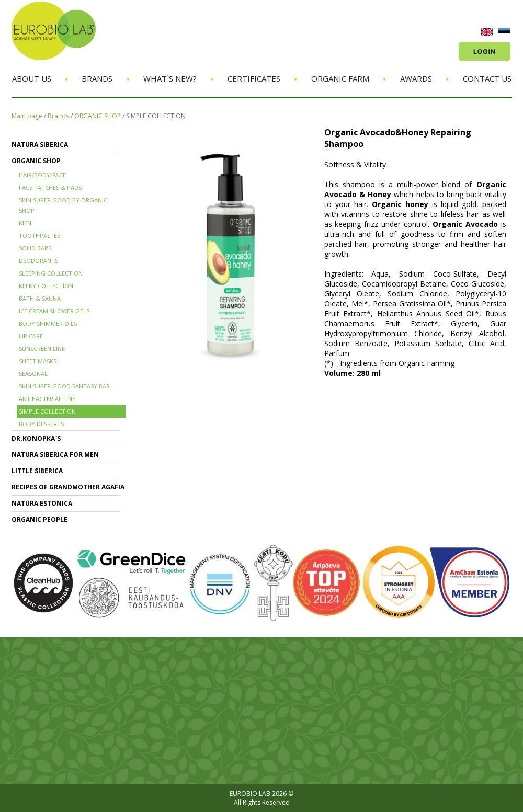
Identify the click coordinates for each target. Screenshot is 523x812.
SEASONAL (33, 374)
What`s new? (170, 78)
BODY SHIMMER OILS (48, 323)
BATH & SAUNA (40, 298)
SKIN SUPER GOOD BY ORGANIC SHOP (63, 205)
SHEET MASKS (38, 361)
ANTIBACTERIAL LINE (47, 399)
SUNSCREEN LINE (42, 348)
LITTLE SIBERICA (37, 471)
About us (32, 78)
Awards (416, 78)
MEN (25, 223)
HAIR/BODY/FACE (42, 175)
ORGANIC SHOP (98, 116)
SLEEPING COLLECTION (51, 273)
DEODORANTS (38, 261)
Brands (97, 78)
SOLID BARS (35, 248)
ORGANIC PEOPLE (39, 519)
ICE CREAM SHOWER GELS (54, 311)
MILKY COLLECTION (46, 286)
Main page (27, 116)
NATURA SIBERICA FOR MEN (55, 455)
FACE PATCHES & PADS (50, 187)
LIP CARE (31, 336)
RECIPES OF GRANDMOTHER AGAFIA (68, 487)
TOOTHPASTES (39, 236)
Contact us (487, 78)
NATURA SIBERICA (40, 145)
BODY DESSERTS (41, 424)
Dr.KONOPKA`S (36, 438)
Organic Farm (340, 78)
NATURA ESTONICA (42, 503)
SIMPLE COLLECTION (156, 116)
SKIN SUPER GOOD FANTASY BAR (64, 386)
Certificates (254, 78)
